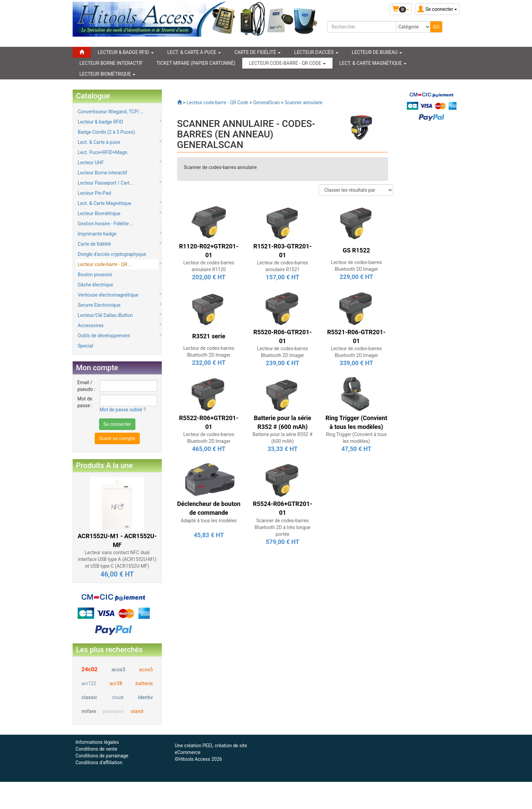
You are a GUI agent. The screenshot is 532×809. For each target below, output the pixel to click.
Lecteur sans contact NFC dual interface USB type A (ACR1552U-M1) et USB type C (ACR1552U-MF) (117, 559)
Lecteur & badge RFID (100, 122)
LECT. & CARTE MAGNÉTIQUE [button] (373, 63)
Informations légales (97, 742)
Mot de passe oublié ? (123, 410)
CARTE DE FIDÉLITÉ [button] (258, 52)
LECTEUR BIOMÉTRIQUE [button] (107, 74)
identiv (145, 697)
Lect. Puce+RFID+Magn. (103, 152)
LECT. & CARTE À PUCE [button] (194, 52)
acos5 (146, 670)
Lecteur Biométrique (99, 213)
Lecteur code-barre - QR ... (105, 264)
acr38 (116, 683)
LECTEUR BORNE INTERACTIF (111, 63)
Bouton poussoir (95, 275)
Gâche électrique (96, 285)
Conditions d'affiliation (99, 763)
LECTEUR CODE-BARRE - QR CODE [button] (288, 63)
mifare (89, 711)
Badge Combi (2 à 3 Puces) (106, 132)
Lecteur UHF (91, 163)
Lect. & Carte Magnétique (104, 203)
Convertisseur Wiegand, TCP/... (110, 112)
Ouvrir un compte (117, 438)
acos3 (118, 670)
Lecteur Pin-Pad (94, 193)
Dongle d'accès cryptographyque (112, 254)
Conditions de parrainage (102, 756)
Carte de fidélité (94, 244)
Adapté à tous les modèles (209, 521)
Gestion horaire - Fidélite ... (106, 224)
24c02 (90, 669)
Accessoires (91, 325)
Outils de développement (104, 336)
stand (137, 711)
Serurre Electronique (99, 305)
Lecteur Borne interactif (102, 173)
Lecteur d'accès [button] (316, 52)
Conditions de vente (96, 749)
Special (85, 346)
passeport (113, 711)
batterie (144, 683)
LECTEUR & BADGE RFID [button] (126, 52)
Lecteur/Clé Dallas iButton (105, 315)
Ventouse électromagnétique (108, 295)
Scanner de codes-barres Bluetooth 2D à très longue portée (283, 527)
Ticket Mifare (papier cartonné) (196, 63)
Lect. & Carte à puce (99, 142)
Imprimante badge (97, 234)
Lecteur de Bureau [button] (377, 52)
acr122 (89, 683)
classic (89, 697)
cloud (117, 697)
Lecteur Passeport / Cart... (106, 183)
